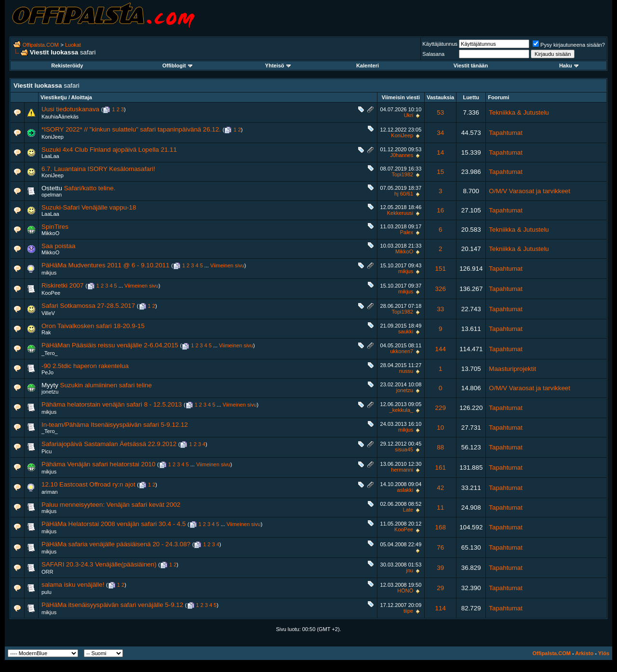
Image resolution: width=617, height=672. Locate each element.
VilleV (48, 313)
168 (441, 527)
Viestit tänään (471, 66)
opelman (52, 195)
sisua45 (404, 449)
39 (440, 568)
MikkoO (50, 233)
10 (440, 428)
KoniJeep (53, 137)
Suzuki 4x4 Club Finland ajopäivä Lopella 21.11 (109, 150)
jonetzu (50, 392)
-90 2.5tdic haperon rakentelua (85, 366)
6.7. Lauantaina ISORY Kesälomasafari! (98, 169)
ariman (50, 492)
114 (441, 608)
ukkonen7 (402, 351)
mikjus (49, 273)
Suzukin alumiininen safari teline (106, 385)
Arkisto (584, 653)
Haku (569, 66)
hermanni (402, 470)
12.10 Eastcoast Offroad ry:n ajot (88, 484)
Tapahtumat (506, 133)
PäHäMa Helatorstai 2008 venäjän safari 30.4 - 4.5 (114, 524)
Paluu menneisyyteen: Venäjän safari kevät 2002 (111, 505)
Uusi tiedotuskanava (70, 109)
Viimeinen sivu (227, 265)
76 (440, 547)
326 (441, 289)
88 (440, 447)
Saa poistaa (58, 246)
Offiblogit (177, 66)
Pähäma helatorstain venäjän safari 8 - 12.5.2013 (112, 404)
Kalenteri (368, 66)
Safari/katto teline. (90, 188)
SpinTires (55, 227)
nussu (406, 371)
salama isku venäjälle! (73, 585)
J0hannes (402, 155)
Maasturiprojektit (512, 369)
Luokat (73, 45)
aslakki (405, 490)
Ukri (409, 115)
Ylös (604, 653)
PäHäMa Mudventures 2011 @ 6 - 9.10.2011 (105, 265)
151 (441, 269)
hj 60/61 (404, 194)
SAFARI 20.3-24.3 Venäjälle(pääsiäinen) (99, 564)
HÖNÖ (405, 591)
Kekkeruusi (400, 213)
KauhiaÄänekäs (60, 117)
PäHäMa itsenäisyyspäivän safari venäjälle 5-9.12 (112, 605)
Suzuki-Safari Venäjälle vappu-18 (89, 207)
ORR (47, 572)
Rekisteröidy (67, 66)
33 (440, 309)
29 (440, 588)
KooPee (51, 293)
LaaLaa (50, 156)
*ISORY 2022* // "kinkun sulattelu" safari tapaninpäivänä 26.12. (131, 129)
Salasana (433, 54)
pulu (47, 592)
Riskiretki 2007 (62, 285)
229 (441, 408)
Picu (47, 451)
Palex (407, 232)
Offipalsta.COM (41, 45)
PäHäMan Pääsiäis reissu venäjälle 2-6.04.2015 (110, 345)
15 (440, 172)
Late (408, 510)
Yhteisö (278, 66)
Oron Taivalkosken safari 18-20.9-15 (93, 326)
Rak (46, 332)
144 (441, 349)
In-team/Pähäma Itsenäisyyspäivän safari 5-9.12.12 (115, 425)
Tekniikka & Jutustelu (519, 112)
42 (440, 488)
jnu (410, 570)
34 (440, 133)
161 (441, 468)
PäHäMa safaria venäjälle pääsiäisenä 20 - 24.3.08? (116, 544)
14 (440, 152)
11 (440, 507)
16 (440, 210)
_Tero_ (50, 353)
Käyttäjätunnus (440, 44)
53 (440, 112)
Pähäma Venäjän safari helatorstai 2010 (98, 464)
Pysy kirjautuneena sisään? (569, 45)
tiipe (408, 611)
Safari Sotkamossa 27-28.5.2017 (88, 306)
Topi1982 (403, 174)
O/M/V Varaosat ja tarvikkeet (530, 191)
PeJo (47, 372)
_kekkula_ (402, 410)
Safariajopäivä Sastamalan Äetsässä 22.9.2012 (109, 444)
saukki (406, 331)
